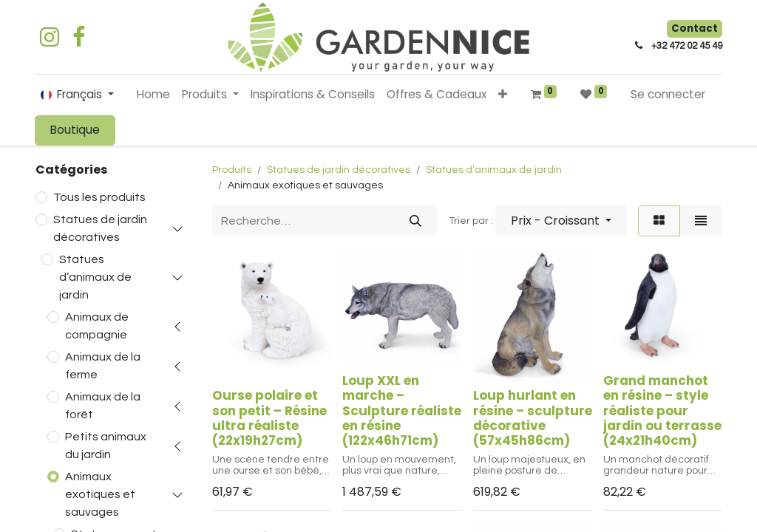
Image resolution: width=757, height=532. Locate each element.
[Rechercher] (415, 221)
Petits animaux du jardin (106, 446)
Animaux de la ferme (103, 366)
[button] (503, 95)
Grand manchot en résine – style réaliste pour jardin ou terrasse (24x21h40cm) (662, 411)
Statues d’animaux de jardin (95, 277)
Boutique (75, 130)
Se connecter (668, 94)
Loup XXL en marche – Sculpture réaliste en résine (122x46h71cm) (402, 411)
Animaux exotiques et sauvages (100, 494)
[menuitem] (153, 95)
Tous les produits (99, 197)
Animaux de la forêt (103, 406)
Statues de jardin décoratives (100, 228)
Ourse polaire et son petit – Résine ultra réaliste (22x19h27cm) (269, 418)
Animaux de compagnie (97, 326)
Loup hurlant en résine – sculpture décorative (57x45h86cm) (533, 418)
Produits (232, 170)
